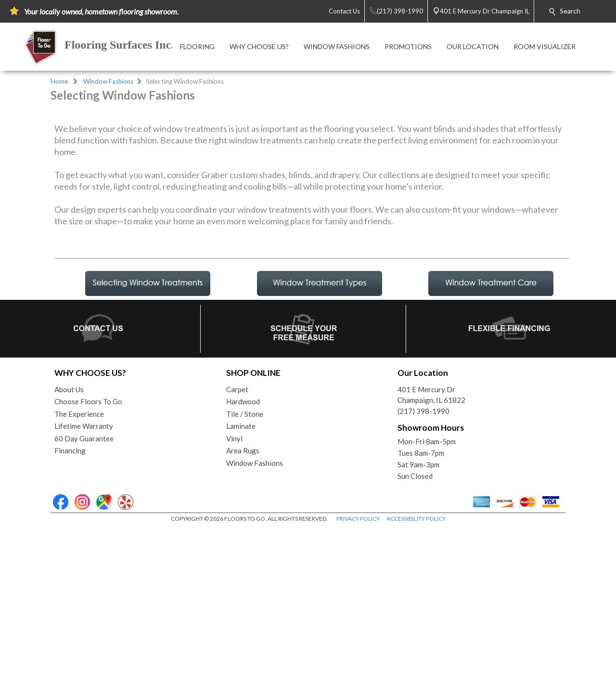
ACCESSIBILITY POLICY (416, 671)
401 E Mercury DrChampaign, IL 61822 (431, 547)
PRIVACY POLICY (358, 671)
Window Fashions (108, 81)
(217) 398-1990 (423, 564)
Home (59, 81)
